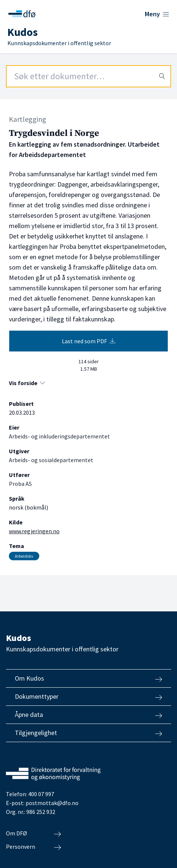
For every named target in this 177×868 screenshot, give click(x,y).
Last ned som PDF (89, 341)
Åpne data (88, 715)
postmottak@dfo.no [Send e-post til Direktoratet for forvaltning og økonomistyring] (52, 803)
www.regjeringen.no (34, 531)
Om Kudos (88, 678)
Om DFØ (34, 834)
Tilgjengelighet (88, 733)
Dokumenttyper (88, 697)
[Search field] (88, 76)
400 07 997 (41, 794)
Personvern (34, 847)
